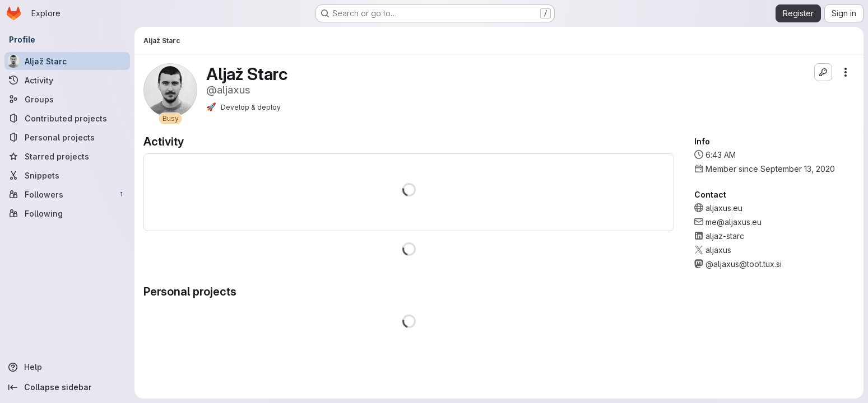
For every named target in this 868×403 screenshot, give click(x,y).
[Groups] (67, 99)
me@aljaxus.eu (734, 222)
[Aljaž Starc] (67, 61)
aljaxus (718, 250)
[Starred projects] (67, 156)
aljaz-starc (725, 236)
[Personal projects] (67, 137)
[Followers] (67, 194)
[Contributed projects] (67, 118)
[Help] (67, 367)
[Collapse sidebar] (67, 387)
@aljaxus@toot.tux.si (744, 264)
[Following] (67, 213)
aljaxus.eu (724, 208)
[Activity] (67, 80)
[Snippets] (67, 175)
